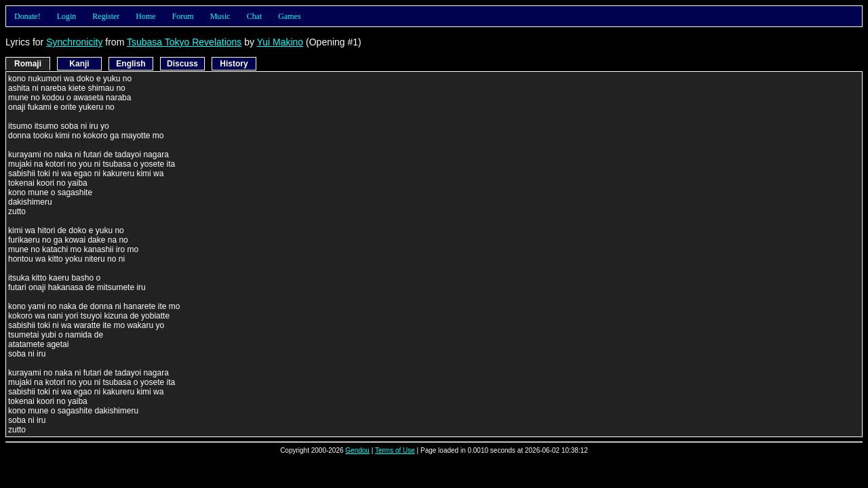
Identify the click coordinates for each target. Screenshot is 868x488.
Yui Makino (280, 42)
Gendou (357, 450)
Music (220, 16)
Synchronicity (74, 42)
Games (289, 16)
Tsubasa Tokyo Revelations (184, 42)
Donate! (27, 16)
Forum (183, 16)
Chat (255, 16)
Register (106, 16)
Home (145, 16)
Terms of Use (395, 450)
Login (67, 16)
